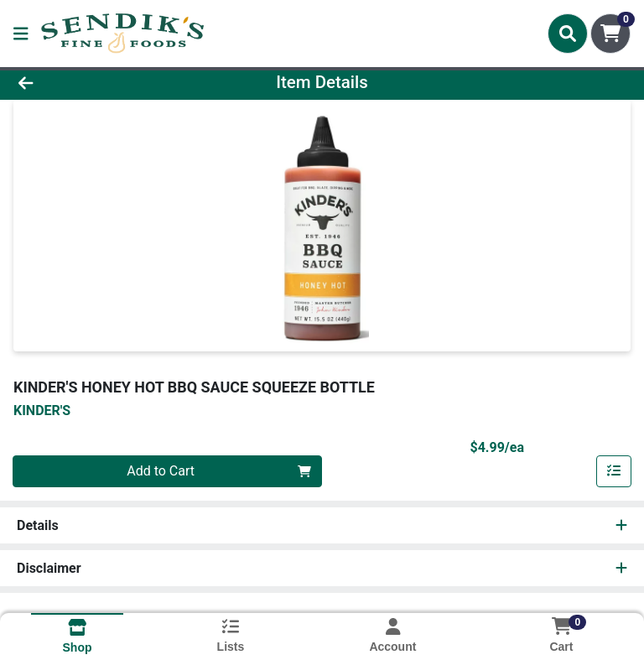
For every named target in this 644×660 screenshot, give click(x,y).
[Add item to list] (614, 471)
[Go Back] (91, 82)
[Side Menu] (21, 34)
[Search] (568, 34)
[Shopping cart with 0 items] (610, 34)
